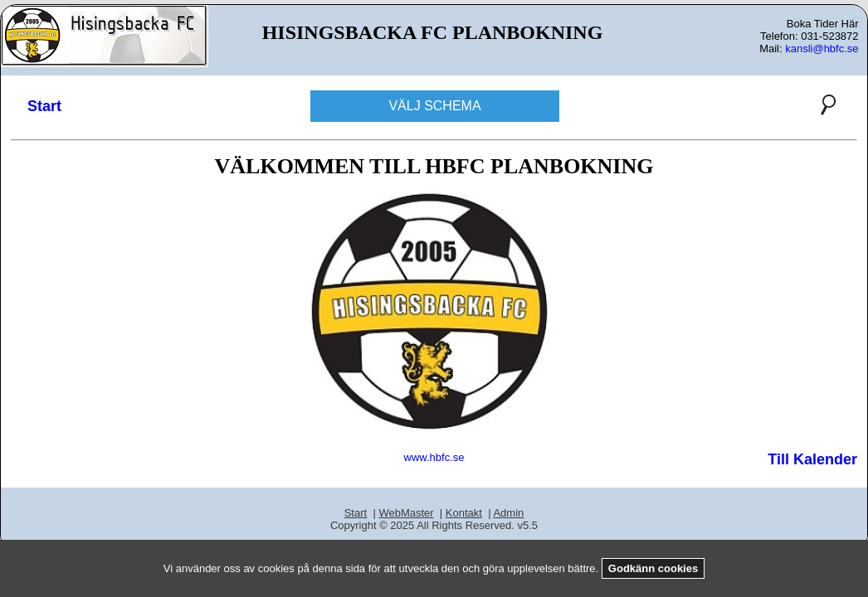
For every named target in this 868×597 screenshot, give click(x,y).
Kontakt (464, 513)
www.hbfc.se (434, 457)
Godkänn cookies (653, 568)
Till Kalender (812, 459)
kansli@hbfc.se (822, 49)
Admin (508, 513)
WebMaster (406, 513)
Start (44, 106)
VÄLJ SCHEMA (434, 106)
